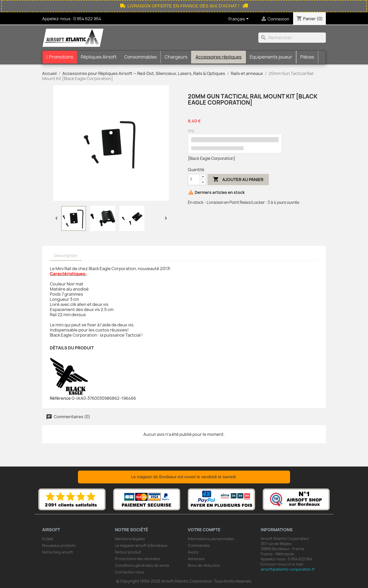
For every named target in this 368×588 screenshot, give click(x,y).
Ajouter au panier (238, 180)
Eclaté (48, 539)
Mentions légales (130, 539)
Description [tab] (66, 256)
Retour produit (128, 552)
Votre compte (204, 530)
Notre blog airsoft (58, 552)
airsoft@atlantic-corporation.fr (288, 569)
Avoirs (193, 552)
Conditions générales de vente (142, 565)
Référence (60, 398)
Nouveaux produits (59, 545)
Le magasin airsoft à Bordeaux (141, 545)
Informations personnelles (211, 539)
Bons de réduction (204, 565)
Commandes (199, 545)
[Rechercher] (292, 38)
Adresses (196, 559)
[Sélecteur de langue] (239, 19)
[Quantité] (194, 180)
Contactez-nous (130, 572)
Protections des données (137, 559)
